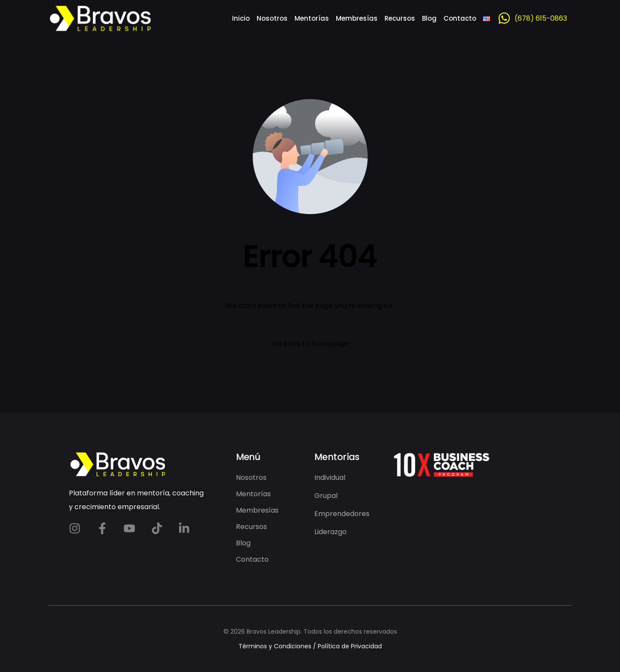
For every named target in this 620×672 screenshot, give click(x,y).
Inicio (241, 18)
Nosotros (272, 18)
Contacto (460, 18)
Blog (429, 18)
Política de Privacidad (350, 646)
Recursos (400, 18)
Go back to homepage (310, 344)
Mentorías (312, 18)
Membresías (357, 18)
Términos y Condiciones (275, 646)
